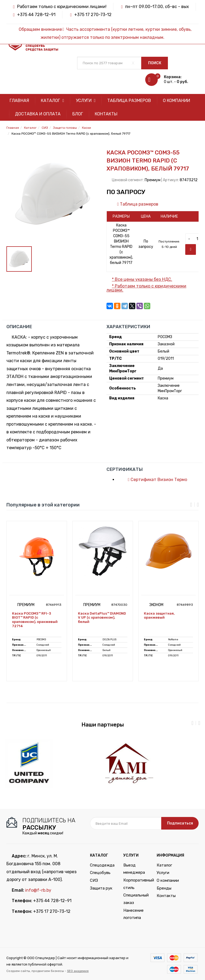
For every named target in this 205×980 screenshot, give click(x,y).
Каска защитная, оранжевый (159, 616)
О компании (176, 101)
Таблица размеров (129, 101)
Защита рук (101, 888)
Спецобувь (100, 873)
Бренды (164, 888)
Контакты (106, 114)
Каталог (52, 101)
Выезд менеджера (134, 869)
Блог (78, 114)
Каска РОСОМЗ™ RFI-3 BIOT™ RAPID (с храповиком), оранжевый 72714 (35, 620)
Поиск (155, 63)
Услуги (86, 101)
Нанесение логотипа (133, 914)
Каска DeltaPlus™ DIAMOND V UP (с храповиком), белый (102, 618)
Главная (19, 101)
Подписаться (180, 823)
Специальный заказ (136, 899)
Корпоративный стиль (136, 884)
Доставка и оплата (38, 114)
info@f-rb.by (38, 890)
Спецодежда (102, 865)
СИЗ (94, 880)
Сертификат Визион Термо (155, 480)
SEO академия (78, 971)
